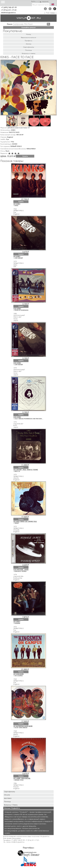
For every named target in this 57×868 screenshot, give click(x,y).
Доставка (8, 798)
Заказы (28, 44)
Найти (49, 24)
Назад (28, 34)
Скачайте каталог (29, 27)
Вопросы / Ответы (11, 805)
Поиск (10, 24)
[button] (54, 62)
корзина (44, 1)
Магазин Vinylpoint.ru (12, 808)
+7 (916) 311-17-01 (9, 10)
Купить (25, 156)
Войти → (34, 1)
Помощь (29, 50)
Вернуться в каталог (29, 37)
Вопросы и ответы (29, 53)
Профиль (28, 41)
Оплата (7, 795)
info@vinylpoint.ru (8, 13)
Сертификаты (29, 47)
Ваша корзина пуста (41, 5)
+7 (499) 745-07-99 (9, 7)
